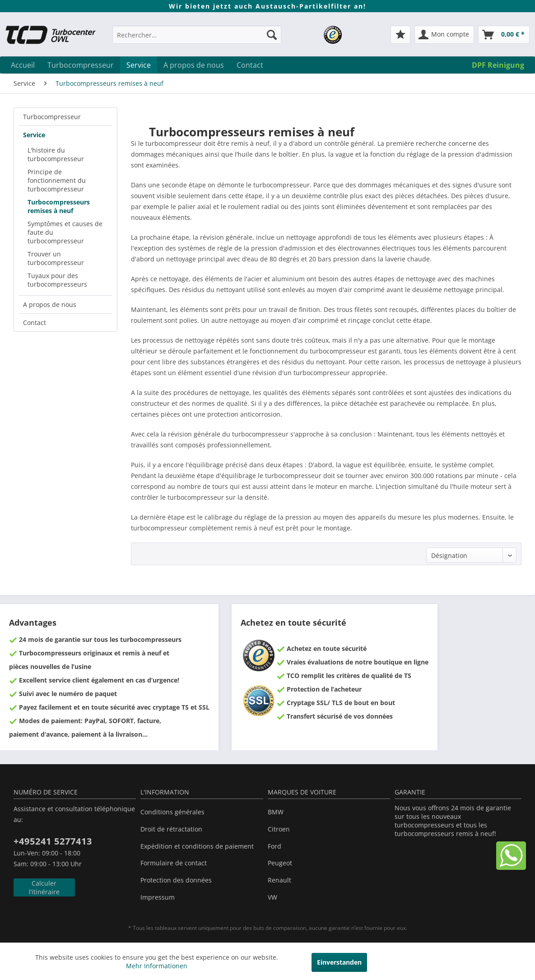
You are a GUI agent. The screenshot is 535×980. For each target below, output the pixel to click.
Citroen (279, 829)
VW (272, 897)
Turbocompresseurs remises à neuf (59, 206)
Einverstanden (339, 962)
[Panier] (504, 35)
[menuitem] (197, 39)
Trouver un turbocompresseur (56, 258)
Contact (35, 323)
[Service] (139, 65)
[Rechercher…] (197, 35)
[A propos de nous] (194, 65)
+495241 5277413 (53, 841)
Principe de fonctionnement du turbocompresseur (57, 180)
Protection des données (176, 880)
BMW (276, 812)
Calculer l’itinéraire (44, 887)
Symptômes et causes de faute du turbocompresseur (65, 232)
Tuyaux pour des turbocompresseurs (57, 280)
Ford (274, 846)
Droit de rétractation (171, 829)
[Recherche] (272, 35)
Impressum (158, 897)
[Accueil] (23, 65)
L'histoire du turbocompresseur (56, 154)
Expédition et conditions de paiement (197, 846)
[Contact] (250, 65)
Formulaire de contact (174, 863)
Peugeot (280, 863)
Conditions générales (172, 812)
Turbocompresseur (52, 117)
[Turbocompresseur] (81, 65)
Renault (279, 880)
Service (34, 135)
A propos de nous (50, 304)
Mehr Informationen (157, 966)
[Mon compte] (444, 35)
